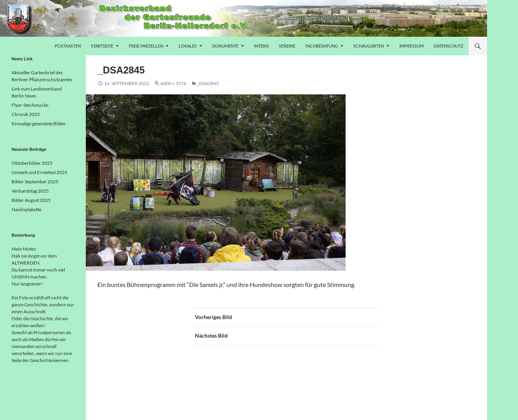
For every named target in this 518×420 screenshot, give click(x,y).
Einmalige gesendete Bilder (39, 124)
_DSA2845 (208, 83)
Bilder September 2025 (35, 182)
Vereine (287, 46)
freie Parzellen (146, 46)
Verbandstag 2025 (30, 191)
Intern (261, 46)
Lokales (188, 46)
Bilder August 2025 (31, 200)
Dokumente (225, 46)
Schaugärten (369, 46)
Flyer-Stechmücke (30, 105)
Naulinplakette (26, 209)
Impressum (412, 46)
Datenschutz (449, 46)
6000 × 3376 (173, 83)
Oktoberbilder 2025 (32, 163)
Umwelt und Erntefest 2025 (39, 172)
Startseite (102, 46)
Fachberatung (322, 46)
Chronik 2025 (26, 114)
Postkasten (68, 46)
